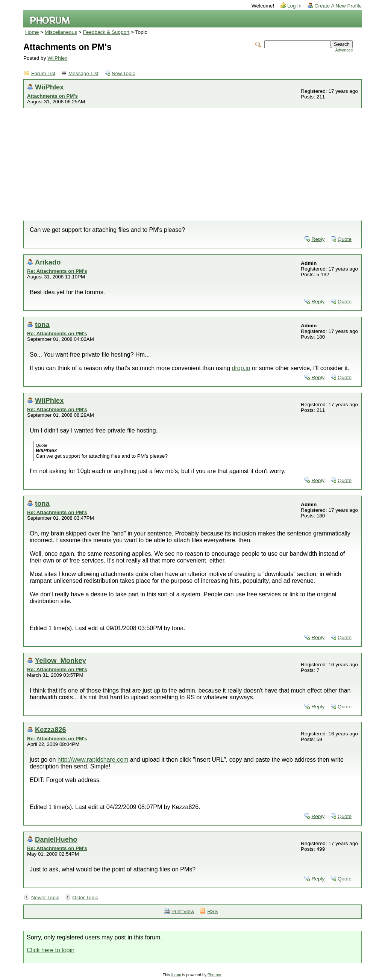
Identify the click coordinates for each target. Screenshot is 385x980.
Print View (183, 911)
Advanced (344, 50)
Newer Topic (45, 898)
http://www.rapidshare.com (93, 760)
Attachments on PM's (52, 96)
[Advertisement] (192, 164)
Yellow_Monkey (61, 660)
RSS (212, 911)
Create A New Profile (338, 6)
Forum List (43, 73)
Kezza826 (51, 730)
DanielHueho (56, 839)
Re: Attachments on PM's (57, 271)
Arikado (48, 262)
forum (176, 975)
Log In (294, 6)
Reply (318, 239)
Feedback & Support (106, 32)
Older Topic (85, 898)
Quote (345, 239)
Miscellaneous (61, 32)
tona (42, 324)
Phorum (214, 975)
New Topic (123, 73)
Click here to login (51, 950)
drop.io (241, 368)
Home (32, 32)
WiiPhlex (57, 58)
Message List (83, 73)
